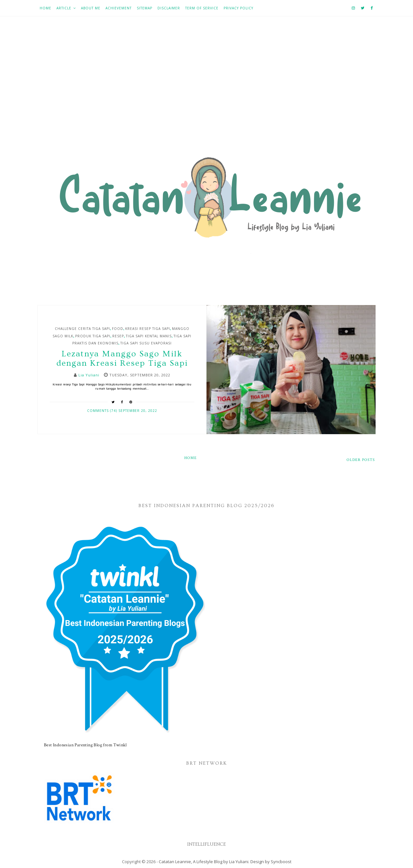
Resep (118, 336)
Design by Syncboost (271, 862)
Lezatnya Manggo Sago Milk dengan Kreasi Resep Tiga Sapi (122, 359)
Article (64, 8)
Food (118, 329)
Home (45, 8)
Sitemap (145, 8)
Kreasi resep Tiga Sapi (148, 329)
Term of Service (202, 8)
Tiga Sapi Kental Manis (149, 336)
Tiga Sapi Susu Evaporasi (146, 343)
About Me (91, 8)
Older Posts (361, 460)
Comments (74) (103, 411)
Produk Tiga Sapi (93, 336)
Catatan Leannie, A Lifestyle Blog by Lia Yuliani (204, 862)
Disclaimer (169, 8)
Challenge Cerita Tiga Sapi (82, 329)
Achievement (119, 8)
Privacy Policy (238, 8)
